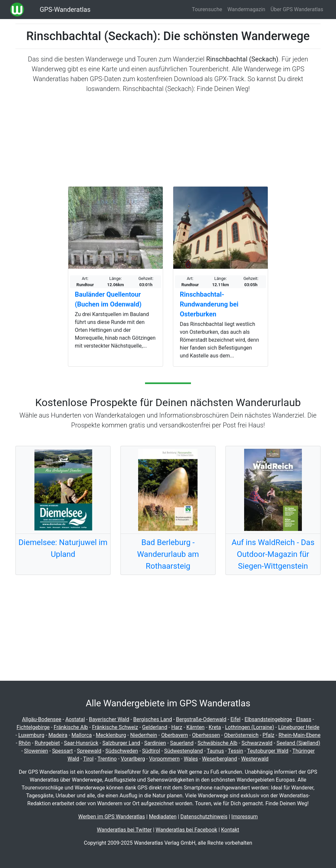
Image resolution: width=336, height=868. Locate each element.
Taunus (215, 751)
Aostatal (75, 719)
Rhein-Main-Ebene (300, 735)
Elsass (304, 719)
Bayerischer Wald (109, 719)
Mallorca (82, 735)
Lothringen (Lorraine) (250, 727)
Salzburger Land (121, 743)
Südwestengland (183, 751)
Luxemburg (31, 735)
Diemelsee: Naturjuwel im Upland (63, 548)
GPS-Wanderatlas (65, 10)
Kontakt (230, 830)
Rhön (25, 743)
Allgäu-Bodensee (42, 719)
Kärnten (196, 727)
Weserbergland (220, 759)
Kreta (215, 727)
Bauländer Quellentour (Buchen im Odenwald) (108, 299)
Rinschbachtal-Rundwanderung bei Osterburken (209, 304)
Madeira (58, 735)
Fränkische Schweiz (115, 727)
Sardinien (155, 743)
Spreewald (89, 751)
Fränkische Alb (71, 727)
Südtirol (151, 751)
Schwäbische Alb (218, 743)
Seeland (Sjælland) (298, 743)
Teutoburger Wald (268, 751)
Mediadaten (163, 817)
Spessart (63, 751)
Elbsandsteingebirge (268, 719)
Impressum (245, 817)
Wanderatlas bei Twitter (124, 830)
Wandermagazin (246, 9)
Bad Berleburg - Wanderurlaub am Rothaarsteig (168, 554)
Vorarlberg (133, 759)
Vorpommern (164, 759)
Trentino (107, 759)
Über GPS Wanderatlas (297, 9)
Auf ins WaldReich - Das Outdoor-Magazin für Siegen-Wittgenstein (273, 554)
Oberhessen (206, 735)
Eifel (235, 719)
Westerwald (255, 759)
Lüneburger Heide (299, 727)
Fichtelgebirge (33, 727)
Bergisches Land (153, 719)
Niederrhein (144, 735)
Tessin (235, 751)
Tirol (88, 759)
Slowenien (36, 751)
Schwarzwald (257, 743)
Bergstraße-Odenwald (201, 719)
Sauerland (182, 743)
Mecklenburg (111, 735)
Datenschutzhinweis (204, 817)
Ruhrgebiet (47, 743)
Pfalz (268, 735)
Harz (177, 727)
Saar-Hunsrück (81, 743)
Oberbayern (175, 735)
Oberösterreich (241, 735)
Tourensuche (207, 9)
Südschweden (122, 751)
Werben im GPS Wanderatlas (111, 817)
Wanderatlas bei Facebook (186, 830)
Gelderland (155, 727)
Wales (191, 759)
